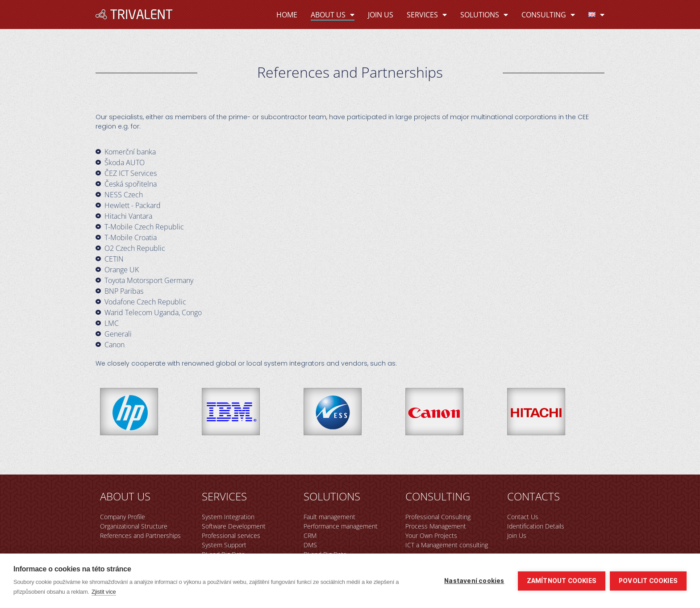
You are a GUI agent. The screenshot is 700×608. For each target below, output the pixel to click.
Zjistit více (104, 592)
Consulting (548, 15)
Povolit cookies (648, 581)
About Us (333, 15)
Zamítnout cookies (562, 581)
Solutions (484, 15)
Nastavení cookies (474, 581)
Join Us (381, 15)
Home (287, 15)
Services (427, 15)
